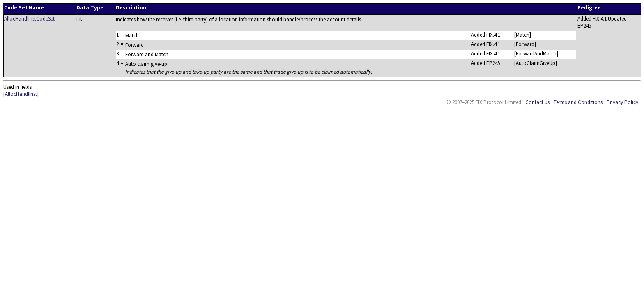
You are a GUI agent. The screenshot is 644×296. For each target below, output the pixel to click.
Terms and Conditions (578, 102)
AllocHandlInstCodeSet (29, 19)
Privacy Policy (622, 102)
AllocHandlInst (21, 94)
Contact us (537, 102)
